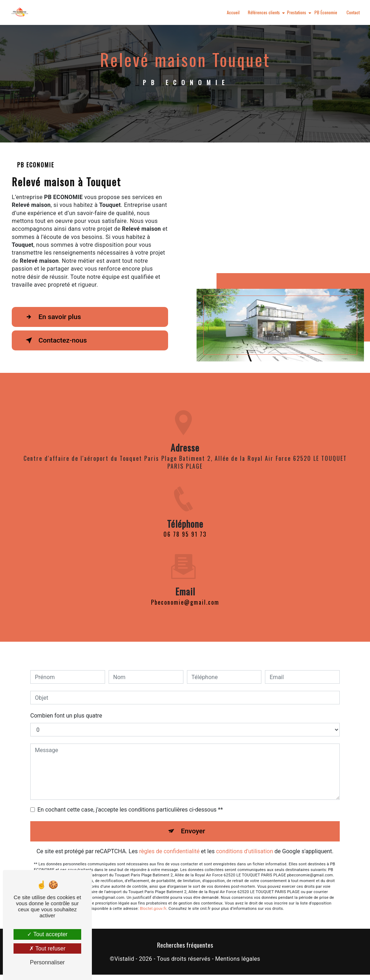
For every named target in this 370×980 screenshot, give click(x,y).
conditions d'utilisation (245, 845)
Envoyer (193, 825)
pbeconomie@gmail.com (185, 596)
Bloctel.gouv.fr (153, 902)
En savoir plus (52, 317)
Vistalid (124, 959)
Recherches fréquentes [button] (185, 945)
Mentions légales (238, 959)
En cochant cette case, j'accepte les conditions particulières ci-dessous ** (130, 803)
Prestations (297, 12)
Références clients (264, 12)
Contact (353, 12)
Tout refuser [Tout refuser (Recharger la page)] (47, 948)
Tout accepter (47, 934)
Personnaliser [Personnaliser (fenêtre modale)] (47, 962)
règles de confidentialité (170, 845)
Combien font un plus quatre (66, 709)
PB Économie (326, 12)
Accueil (233, 12)
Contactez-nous (55, 340)
